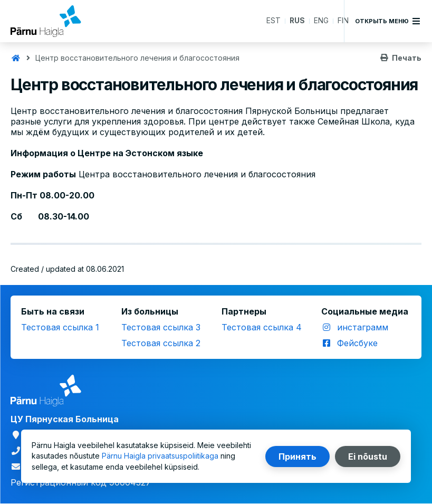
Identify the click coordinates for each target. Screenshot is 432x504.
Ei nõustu (368, 457)
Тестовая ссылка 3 (161, 327)
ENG (321, 21)
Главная (16, 58)
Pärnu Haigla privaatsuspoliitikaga (160, 456)
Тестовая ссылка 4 (262, 327)
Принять (297, 457)
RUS (297, 21)
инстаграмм (363, 327)
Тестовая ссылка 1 (60, 327)
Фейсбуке (357, 343)
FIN (343, 21)
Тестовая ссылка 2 (161, 343)
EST (273, 21)
